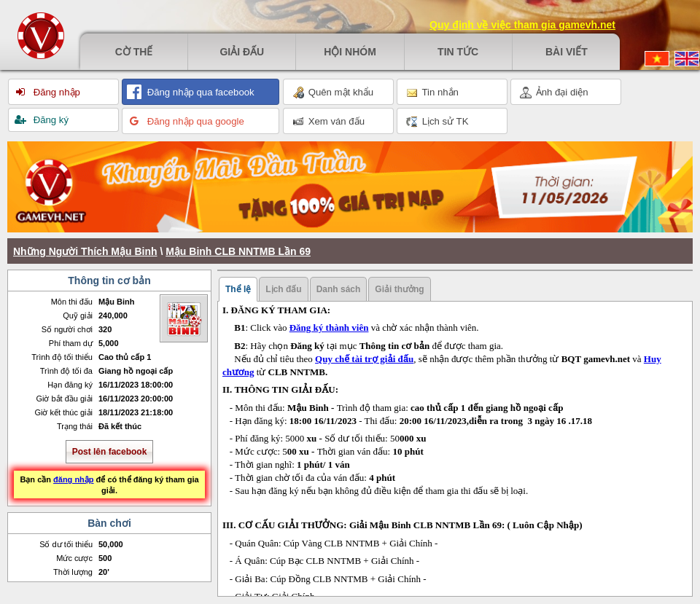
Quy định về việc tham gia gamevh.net (522, 25)
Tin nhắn (432, 93)
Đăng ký (50, 120)
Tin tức (458, 52)
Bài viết (567, 52)
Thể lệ (238, 289)
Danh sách (339, 289)
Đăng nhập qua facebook (199, 92)
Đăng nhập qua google (194, 121)
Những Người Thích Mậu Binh (85, 251)
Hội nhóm (350, 52)
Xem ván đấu (328, 122)
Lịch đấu (283, 289)
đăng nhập (74, 479)
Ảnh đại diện (554, 93)
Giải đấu (242, 52)
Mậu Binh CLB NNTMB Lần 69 (238, 251)
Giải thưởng (399, 289)
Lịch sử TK (437, 122)
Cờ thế (134, 52)
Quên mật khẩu (333, 93)
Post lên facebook (110, 452)
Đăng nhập (55, 92)
